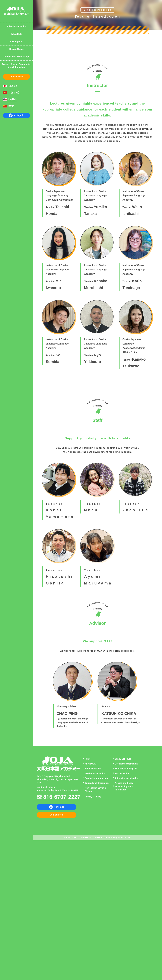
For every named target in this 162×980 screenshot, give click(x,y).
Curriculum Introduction (97, 915)
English (13, 100)
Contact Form (17, 77)
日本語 (13, 86)
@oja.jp (16, 115)
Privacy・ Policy (93, 929)
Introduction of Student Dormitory (18, 5)
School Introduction (16, 26)
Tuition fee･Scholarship (127, 910)
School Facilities (93, 901)
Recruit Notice (17, 49)
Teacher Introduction (17, 18)
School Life (16, 34)
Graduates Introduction (96, 910)
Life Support (16, 41)
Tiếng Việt (15, 93)
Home (88, 891)
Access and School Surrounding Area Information (124, 919)
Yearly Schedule (14, 21)
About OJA (12, 4)
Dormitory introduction (126, 896)
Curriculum (12, 4)
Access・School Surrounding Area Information (16, 66)
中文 (11, 106)
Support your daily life (126, 901)
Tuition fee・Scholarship (16, 57)
